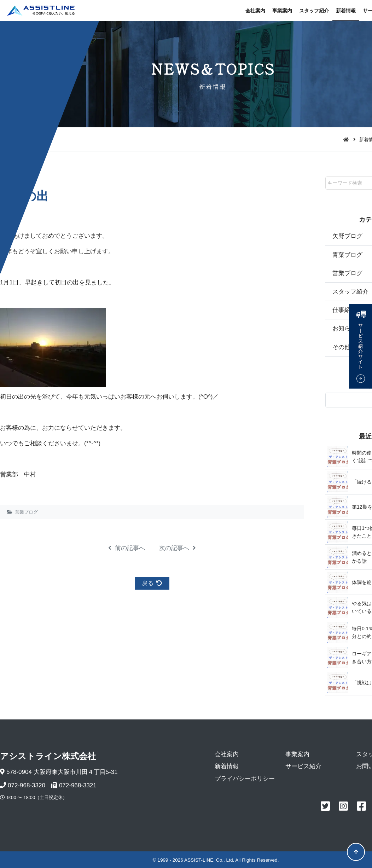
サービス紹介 (303, 766)
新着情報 (346, 11)
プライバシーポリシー (245, 779)
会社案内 (255, 11)
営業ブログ (26, 512)
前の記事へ (127, 548)
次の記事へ (178, 548)
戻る (152, 583)
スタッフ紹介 (314, 11)
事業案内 (282, 11)
